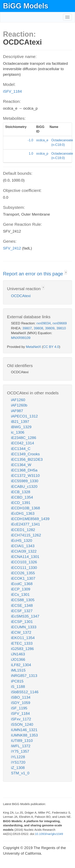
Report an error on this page (34, 274)
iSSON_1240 (22, 724)
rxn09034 (44, 323)
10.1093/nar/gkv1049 (49, 834)
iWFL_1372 (21, 746)
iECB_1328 (21, 492)
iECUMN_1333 (24, 627)
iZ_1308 (18, 768)
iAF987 (17, 411)
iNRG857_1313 (24, 676)
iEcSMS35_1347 (25, 616)
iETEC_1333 (22, 643)
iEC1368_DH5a (24, 470)
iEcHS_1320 (22, 541)
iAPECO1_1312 (24, 416)
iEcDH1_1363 (23, 513)
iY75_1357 (20, 751)
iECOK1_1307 (23, 578)
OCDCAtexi (21, 296)
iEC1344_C (21, 449)
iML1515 (18, 670)
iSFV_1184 (12, 91)
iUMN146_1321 (24, 730)
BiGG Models (26, 6)
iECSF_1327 (22, 611)
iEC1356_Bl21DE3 (27, 459)
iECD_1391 (21, 503)
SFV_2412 (12, 248)
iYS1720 (18, 762)
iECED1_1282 (23, 530)
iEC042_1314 (22, 443)
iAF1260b (19, 405)
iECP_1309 (21, 589)
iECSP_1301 (22, 622)
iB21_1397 (20, 422)
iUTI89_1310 (22, 741)
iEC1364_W (21, 465)
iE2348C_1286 (24, 438)
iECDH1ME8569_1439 (30, 519)
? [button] (66, 273)
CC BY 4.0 (51, 347)
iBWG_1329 (21, 427)
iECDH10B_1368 (25, 508)
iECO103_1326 (24, 562)
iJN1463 (18, 654)
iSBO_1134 (21, 697)
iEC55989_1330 (25, 481)
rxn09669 (60, 323)
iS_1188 (18, 687)
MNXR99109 (21, 338)
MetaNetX (34, 347)
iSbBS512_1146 (25, 692)
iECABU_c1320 (24, 487)
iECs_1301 (20, 595)
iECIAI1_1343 (23, 546)
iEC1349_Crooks (25, 454)
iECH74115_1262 (26, 535)
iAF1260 (18, 400)
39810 (61, 328)
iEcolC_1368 (22, 584)
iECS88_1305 (23, 600)
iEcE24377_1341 (25, 524)
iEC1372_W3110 (25, 476)
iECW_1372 (21, 632)
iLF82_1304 (21, 665)
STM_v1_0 (20, 773)
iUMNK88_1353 (24, 735)
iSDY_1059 (21, 703)
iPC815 (17, 681)
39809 (50, 328)
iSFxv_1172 (21, 719)
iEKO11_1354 (23, 638)
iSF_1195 (19, 708)
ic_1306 (18, 432)
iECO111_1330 (24, 568)
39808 (38, 328)
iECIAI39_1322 (24, 551)
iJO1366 (18, 659)
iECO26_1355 (23, 573)
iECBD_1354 (22, 497)
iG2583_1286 (22, 649)
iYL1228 (18, 757)
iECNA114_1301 (25, 557)
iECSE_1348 (22, 605)
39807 (27, 328)
